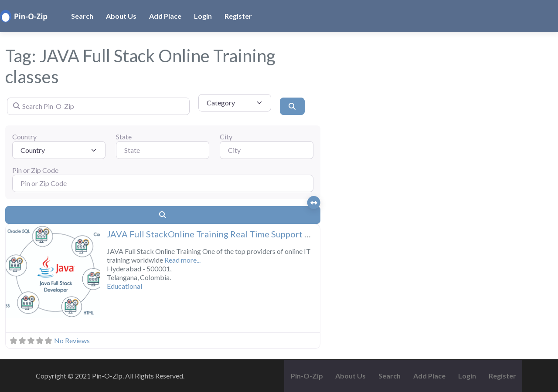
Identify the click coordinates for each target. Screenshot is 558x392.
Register (238, 16)
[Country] (59, 150)
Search (82, 16)
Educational (124, 286)
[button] (13, 272)
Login (203, 16)
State (124, 137)
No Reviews (72, 340)
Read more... (182, 260)
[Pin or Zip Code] (163, 183)
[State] (163, 150)
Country (24, 137)
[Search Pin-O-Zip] (98, 106)
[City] (266, 150)
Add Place (165, 16)
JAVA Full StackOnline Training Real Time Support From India (226, 234)
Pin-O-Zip (307, 376)
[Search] (292, 106)
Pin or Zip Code (35, 170)
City (226, 137)
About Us (121, 16)
